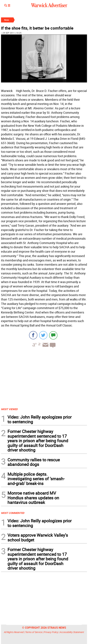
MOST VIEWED (9, 409)
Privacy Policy (51, 632)
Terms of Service (34, 632)
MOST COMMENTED (13, 513)
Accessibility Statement (72, 632)
